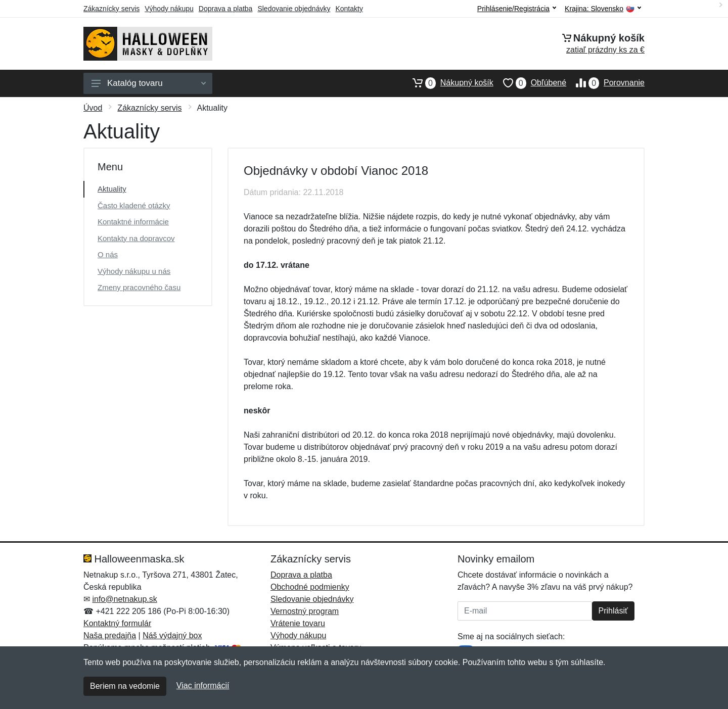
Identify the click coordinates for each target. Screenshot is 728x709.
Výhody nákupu (169, 9)
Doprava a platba (226, 9)
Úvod (93, 108)
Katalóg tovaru (149, 83)
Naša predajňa (110, 635)
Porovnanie (605, 83)
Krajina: (603, 9)
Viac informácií (203, 686)
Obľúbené (530, 83)
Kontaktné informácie (133, 222)
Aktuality (112, 189)
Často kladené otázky (134, 205)
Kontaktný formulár (117, 623)
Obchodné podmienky (310, 587)
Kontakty (349, 9)
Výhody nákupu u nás (134, 271)
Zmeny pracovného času (139, 287)
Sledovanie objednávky (294, 9)
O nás (108, 254)
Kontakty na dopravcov (136, 238)
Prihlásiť (613, 611)
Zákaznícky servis (111, 9)
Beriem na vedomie (125, 686)
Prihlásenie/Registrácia (517, 9)
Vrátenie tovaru (298, 623)
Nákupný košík (448, 83)
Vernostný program (305, 611)
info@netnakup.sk (124, 599)
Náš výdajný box (172, 635)
